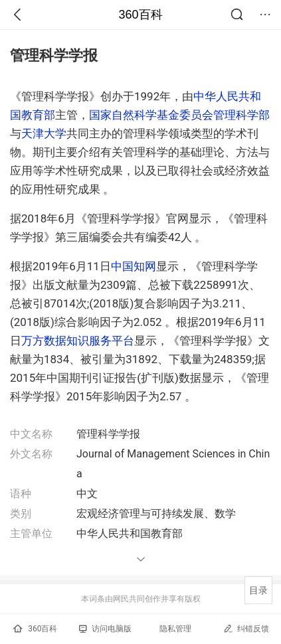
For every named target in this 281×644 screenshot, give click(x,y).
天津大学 (44, 133)
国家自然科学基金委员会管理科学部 (179, 115)
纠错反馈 (246, 628)
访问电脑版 (105, 629)
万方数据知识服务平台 (78, 341)
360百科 (140, 15)
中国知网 (134, 266)
